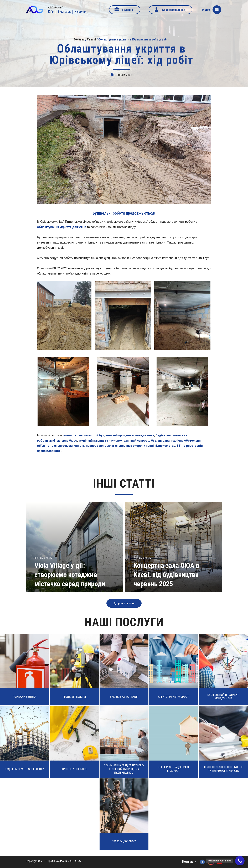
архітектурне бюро (63, 440)
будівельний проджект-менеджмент (127, 435)
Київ (51, 11)
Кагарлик (81, 11)
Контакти (189, 862)
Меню (212, 10)
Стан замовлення (174, 10)
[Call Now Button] (240, 861)
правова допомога (100, 446)
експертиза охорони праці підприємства (145, 446)
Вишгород (64, 11)
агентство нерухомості (81, 435)
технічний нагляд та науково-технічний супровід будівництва (124, 440)
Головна (128, 10)
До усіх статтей (124, 603)
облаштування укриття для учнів (62, 227)
